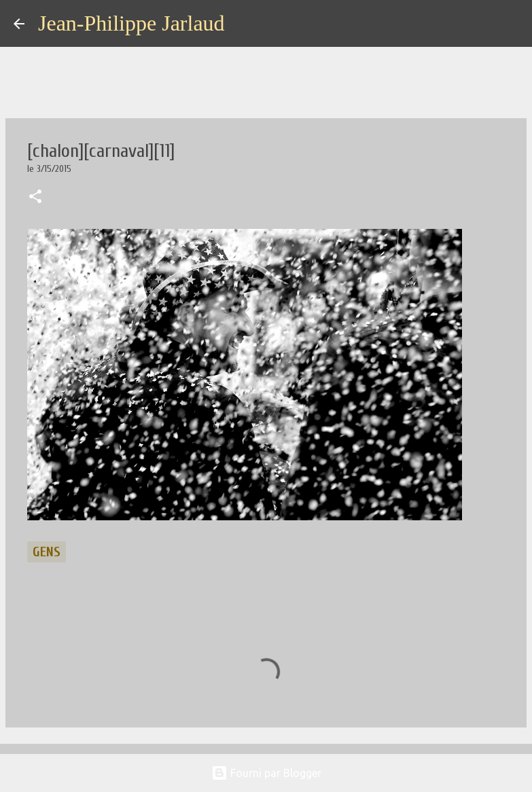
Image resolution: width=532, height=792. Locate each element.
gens (47, 552)
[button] (35, 198)
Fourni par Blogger (266, 773)
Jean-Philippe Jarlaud (131, 23)
